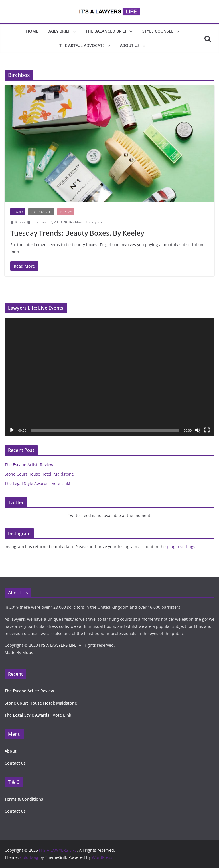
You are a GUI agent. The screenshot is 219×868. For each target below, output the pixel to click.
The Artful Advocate (82, 45)
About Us (130, 45)
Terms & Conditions (24, 799)
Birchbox (76, 222)
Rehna (20, 222)
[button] (73, 31)
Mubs (28, 652)
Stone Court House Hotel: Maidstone (39, 474)
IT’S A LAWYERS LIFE (58, 645)
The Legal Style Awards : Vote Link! (37, 483)
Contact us (15, 763)
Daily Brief (59, 31)
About (11, 751)
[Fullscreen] (207, 430)
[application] (109, 377)
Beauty (18, 212)
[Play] (12, 430)
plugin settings (182, 547)
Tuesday (66, 212)
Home (32, 31)
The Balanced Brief (106, 31)
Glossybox (94, 222)
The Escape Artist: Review (29, 465)
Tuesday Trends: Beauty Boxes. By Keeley (77, 233)
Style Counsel (158, 31)
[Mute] (198, 430)
